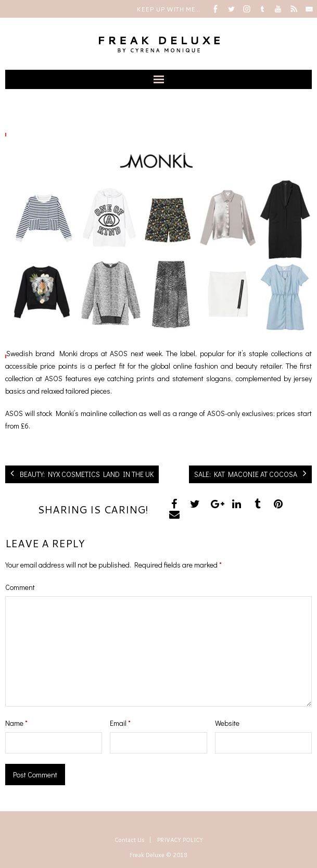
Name (16, 723)
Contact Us (130, 840)
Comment (20, 587)
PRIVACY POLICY (180, 840)
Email (120, 723)
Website (227, 723)
